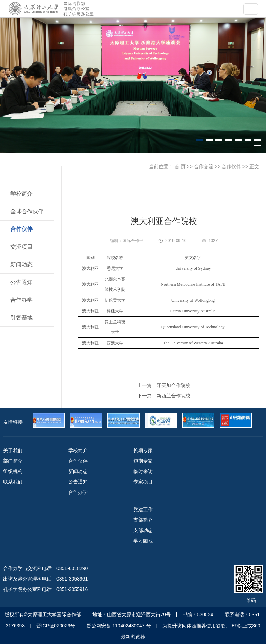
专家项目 (143, 482)
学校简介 (21, 194)
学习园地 (143, 541)
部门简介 (13, 461)
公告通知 (21, 282)
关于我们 (13, 450)
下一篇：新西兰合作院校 (164, 396)
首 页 (180, 166)
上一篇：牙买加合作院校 (164, 385)
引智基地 (21, 317)
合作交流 (204, 166)
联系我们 (13, 482)
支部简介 (143, 520)
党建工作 (143, 509)
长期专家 (143, 450)
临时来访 (143, 471)
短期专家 (143, 461)
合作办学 (21, 300)
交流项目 (21, 247)
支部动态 (143, 530)
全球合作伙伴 (27, 211)
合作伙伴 (21, 229)
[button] (199, 140)
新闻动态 (21, 264)
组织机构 (13, 471)
